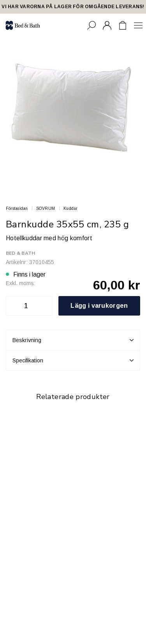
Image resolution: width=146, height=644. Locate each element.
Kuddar (71, 208)
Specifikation (73, 360)
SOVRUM (46, 208)
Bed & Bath (20, 253)
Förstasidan (17, 208)
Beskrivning (73, 340)
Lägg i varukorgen (99, 306)
